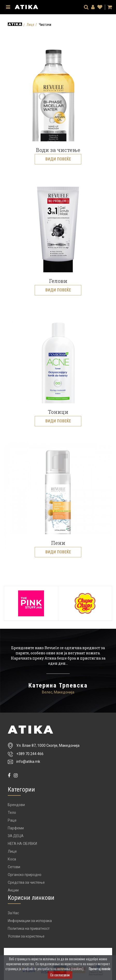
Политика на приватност (29, 928)
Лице (30, 24)
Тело (12, 813)
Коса (12, 859)
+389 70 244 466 (30, 754)
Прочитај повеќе (100, 969)
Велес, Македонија (58, 692)
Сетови (14, 867)
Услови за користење (26, 936)
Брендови (16, 805)
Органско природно (25, 875)
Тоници (58, 412)
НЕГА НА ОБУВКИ (22, 844)
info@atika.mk (28, 762)
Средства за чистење (26, 882)
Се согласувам (60, 975)
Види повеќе (58, 159)
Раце (12, 820)
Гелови (58, 281)
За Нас (13, 913)
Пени (58, 543)
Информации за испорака (30, 921)
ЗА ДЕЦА (16, 836)
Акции (13, 890)
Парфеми (16, 828)
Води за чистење (58, 150)
